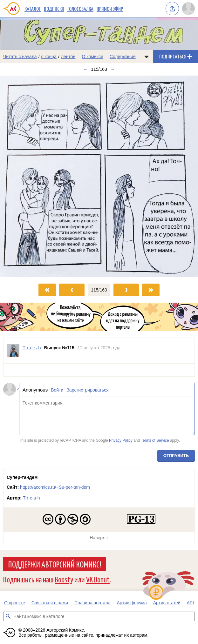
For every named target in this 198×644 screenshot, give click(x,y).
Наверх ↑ (99, 538)
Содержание (123, 57)
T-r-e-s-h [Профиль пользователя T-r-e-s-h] (32, 348)
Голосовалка (80, 9)
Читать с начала (20, 57)
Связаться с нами (50, 603)
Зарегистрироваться (87, 390)
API (191, 603)
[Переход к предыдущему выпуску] (25, 176)
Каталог (33, 9)
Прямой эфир (110, 9)
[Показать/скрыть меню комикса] (147, 57)
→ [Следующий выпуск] (113, 69)
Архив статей (167, 603)
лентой (68, 57)
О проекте (15, 603)
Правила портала (92, 603)
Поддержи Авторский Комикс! (55, 564)
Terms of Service (155, 441)
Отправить (176, 456)
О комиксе (92, 57)
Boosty (64, 579)
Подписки (54, 9)
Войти (57, 390)
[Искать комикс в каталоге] (8, 616)
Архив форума (132, 603)
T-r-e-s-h (31, 498)
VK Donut (98, 579)
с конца (49, 57)
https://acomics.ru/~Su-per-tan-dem (55, 487)
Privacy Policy (121, 441)
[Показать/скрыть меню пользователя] (188, 9)
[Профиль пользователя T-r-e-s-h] (13, 351)
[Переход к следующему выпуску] (99, 176)
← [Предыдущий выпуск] (85, 69)
